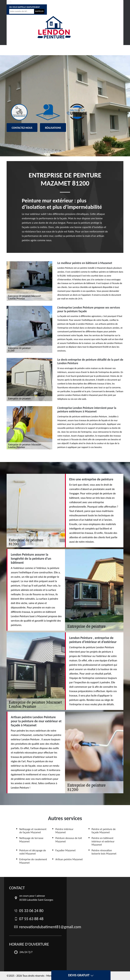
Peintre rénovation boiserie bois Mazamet (104, 852)
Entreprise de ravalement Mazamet (33, 861)
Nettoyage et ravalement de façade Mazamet (33, 831)
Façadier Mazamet (65, 850)
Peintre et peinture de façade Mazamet (104, 831)
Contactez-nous (22, 128)
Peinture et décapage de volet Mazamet (33, 852)
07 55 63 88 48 (50, 2)
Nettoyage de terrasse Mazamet (31, 840)
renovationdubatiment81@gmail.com (95, 2)
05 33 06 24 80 (18, 2)
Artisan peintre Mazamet (69, 859)
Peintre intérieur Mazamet (64, 831)
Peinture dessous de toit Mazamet (69, 840)
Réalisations (53, 128)
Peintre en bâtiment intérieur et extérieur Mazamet (103, 841)
